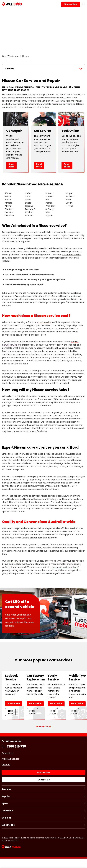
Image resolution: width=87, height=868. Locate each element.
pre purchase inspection (64, 567)
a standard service (72, 255)
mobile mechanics (73, 101)
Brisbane (40, 296)
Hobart (64, 296)
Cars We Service (11, 56)
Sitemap (6, 765)
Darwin (56, 296)
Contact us (7, 753)
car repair (71, 502)
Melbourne (29, 296)
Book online (67, 165)
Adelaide (73, 296)
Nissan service (44, 322)
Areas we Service (10, 759)
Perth (48, 296)
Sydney (19, 296)
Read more (11, 165)
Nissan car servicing (62, 104)
